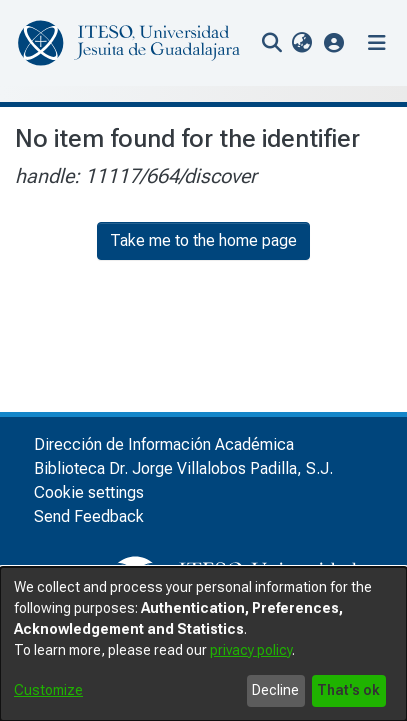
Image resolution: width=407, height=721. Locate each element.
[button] (334, 42)
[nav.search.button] (271, 43)
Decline (275, 690)
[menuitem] (301, 43)
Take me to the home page (203, 240)
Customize (48, 690)
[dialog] (203, 644)
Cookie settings (89, 492)
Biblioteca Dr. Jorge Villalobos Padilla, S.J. (183, 468)
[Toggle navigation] (377, 43)
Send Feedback (89, 516)
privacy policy (251, 650)
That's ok (348, 690)
